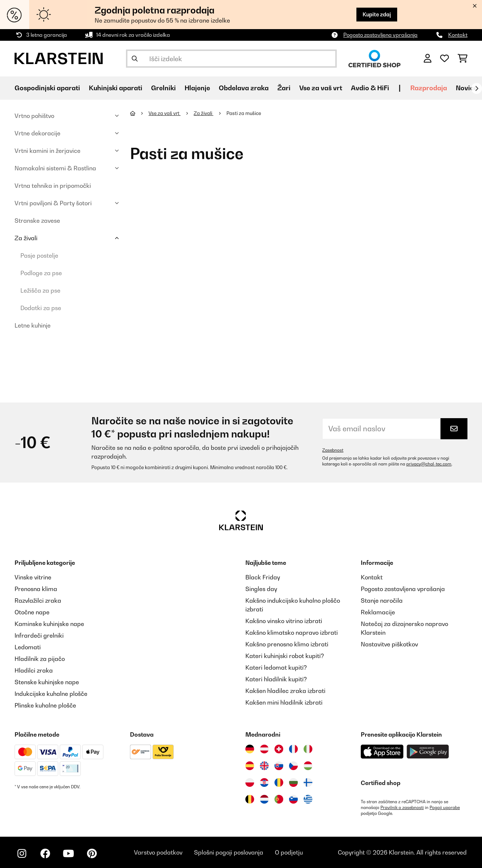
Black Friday (263, 577)
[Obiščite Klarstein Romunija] (279, 782)
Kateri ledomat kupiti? (276, 667)
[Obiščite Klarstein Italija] (308, 749)
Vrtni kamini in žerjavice (48, 151)
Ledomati (28, 647)
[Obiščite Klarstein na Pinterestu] (92, 853)
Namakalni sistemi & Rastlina (55, 168)
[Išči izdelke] (231, 59)
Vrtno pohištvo (34, 116)
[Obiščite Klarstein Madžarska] (308, 766)
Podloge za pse (41, 273)
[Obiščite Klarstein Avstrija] (264, 749)
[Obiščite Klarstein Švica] (279, 749)
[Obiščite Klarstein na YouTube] (68, 853)
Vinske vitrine (33, 577)
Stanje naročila (382, 601)
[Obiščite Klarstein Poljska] (250, 782)
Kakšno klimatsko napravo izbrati (292, 633)
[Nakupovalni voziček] (463, 59)
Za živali (26, 238)
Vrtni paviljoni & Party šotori (53, 203)
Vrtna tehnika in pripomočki (53, 186)
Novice (467, 88)
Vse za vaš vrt (165, 113)
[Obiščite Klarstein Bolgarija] (293, 782)
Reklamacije (378, 612)
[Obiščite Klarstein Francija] (293, 749)
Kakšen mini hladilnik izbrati (284, 702)
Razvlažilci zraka (38, 601)
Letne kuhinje (33, 325)
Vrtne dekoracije (37, 133)
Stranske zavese (37, 221)
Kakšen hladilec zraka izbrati (285, 691)
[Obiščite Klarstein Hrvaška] (264, 782)
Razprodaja (429, 88)
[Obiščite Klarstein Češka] (293, 766)
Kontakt (458, 35)
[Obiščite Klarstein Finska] (308, 782)
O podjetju (289, 852)
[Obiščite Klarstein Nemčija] (250, 749)
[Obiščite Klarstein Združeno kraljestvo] (264, 766)
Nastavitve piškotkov (389, 644)
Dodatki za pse (41, 308)
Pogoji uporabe (445, 808)
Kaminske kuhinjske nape (49, 624)
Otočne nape (32, 612)
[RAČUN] (428, 59)
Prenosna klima (36, 589)
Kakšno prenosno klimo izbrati (287, 644)
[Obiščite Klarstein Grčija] (308, 800)
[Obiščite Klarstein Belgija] (250, 799)
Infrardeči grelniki (39, 635)
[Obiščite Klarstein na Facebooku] (45, 853)
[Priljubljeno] (445, 59)
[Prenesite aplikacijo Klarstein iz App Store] (382, 752)
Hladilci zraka (34, 670)
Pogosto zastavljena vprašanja (380, 35)
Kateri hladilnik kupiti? (276, 679)
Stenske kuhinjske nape (47, 682)
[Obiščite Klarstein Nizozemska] (264, 799)
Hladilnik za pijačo (40, 659)
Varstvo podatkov (158, 852)
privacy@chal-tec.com (429, 464)
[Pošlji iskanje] (135, 59)
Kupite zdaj (377, 14)
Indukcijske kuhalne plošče (51, 694)
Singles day (261, 589)
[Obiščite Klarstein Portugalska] (279, 799)
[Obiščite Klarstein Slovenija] (293, 799)
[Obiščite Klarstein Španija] (250, 766)
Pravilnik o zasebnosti (402, 808)
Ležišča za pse (40, 290)
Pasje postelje (39, 255)
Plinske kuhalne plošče (45, 705)
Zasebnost (333, 450)
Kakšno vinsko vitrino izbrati (284, 621)
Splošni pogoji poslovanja (229, 852)
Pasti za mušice (244, 113)
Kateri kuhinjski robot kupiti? (285, 656)
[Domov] (139, 113)
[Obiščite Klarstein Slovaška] (279, 766)
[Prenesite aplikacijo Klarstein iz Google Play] (428, 752)
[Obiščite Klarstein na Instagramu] (22, 853)
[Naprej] (477, 88)
